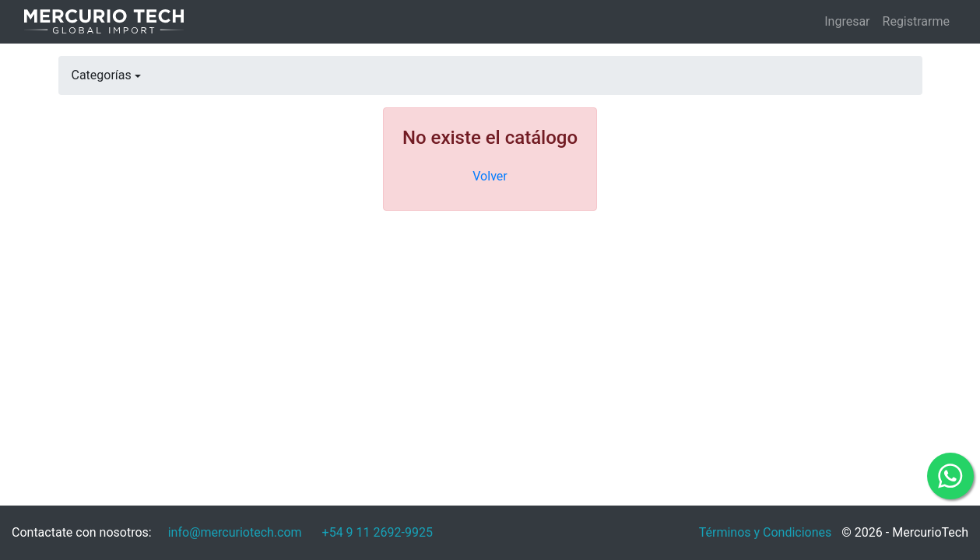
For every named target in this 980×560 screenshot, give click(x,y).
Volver (490, 176)
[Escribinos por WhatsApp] (378, 533)
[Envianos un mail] (235, 533)
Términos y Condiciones (766, 532)
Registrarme (916, 21)
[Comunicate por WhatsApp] (950, 476)
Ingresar (847, 21)
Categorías (102, 75)
